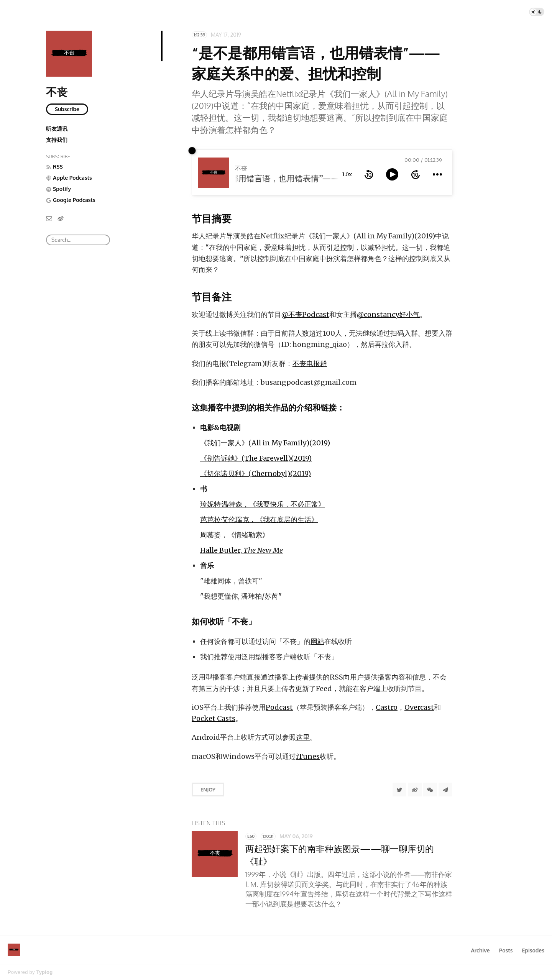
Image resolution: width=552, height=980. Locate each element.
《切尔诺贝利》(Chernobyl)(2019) (255, 474)
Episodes (533, 950)
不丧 (57, 92)
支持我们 (57, 140)
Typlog (44, 972)
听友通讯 (57, 129)
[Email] (49, 218)
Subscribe (67, 109)
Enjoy (208, 790)
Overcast (419, 707)
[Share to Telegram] (445, 790)
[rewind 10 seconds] (369, 174)
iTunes (308, 756)
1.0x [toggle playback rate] (347, 174)
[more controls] (437, 174)
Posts (506, 950)
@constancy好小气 (388, 314)
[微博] (61, 218)
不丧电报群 (310, 364)
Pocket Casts (214, 718)
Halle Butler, (242, 550)
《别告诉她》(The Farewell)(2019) (256, 458)
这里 (303, 737)
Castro (387, 707)
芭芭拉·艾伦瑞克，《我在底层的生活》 (259, 520)
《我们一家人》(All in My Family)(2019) (265, 443)
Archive (480, 950)
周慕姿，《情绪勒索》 (235, 535)
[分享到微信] (430, 790)
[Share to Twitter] (399, 790)
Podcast (279, 707)
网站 (317, 641)
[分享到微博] (415, 790)
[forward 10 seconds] (416, 174)
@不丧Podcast (305, 314)
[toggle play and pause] (392, 174)
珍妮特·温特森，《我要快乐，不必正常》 (263, 504)
